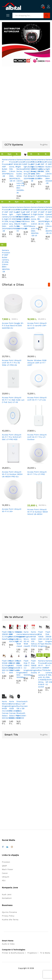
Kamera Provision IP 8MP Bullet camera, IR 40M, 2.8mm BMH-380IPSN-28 (6, 261)
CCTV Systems (14, 145)
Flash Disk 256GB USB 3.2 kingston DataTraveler (8, 635)
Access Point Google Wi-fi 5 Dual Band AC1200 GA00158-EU (13, 325)
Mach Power (8, 869)
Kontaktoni (7, 898)
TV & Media (45, 953)
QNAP (4, 866)
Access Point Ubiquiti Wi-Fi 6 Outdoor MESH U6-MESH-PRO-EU (12, 474)
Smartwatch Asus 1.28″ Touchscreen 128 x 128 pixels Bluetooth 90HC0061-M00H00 (22, 710)
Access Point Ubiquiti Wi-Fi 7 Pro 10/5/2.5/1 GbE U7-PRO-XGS (12, 437)
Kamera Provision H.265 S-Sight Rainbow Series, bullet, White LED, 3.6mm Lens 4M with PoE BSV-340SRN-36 (21, 176)
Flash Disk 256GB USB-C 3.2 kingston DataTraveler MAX (15, 667)
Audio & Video (8, 944)
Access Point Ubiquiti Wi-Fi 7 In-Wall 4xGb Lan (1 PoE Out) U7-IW (13, 400)
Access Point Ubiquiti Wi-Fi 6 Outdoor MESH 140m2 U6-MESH (38, 512)
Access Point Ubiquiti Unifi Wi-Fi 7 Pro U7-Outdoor (37, 437)
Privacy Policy (8, 916)
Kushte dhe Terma (10, 920)
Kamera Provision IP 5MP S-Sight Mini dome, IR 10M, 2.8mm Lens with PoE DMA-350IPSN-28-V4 (35, 221)
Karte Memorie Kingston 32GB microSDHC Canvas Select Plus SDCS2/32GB (15, 710)
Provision (6, 862)
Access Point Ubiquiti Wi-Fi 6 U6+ (12, 510)
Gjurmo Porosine (9, 912)
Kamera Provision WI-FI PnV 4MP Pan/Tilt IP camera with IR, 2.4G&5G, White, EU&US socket (42, 674)
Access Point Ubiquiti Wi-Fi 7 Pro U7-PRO (37, 473)
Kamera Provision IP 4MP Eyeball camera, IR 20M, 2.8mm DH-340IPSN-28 (28, 218)
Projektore (32, 953)
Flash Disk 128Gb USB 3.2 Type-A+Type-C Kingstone (43, 639)
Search (47, 15)
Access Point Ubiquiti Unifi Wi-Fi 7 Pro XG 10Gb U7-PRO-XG (12, 363)
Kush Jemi (7, 894)
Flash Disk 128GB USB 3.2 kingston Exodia (35, 667)
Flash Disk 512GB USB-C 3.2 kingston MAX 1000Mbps (21, 669)
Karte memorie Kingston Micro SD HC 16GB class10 (28, 639)
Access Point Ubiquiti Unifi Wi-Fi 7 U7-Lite (37, 399)
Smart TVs (11, 735)
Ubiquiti (6, 877)
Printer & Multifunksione (13, 953)
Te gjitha (44, 145)
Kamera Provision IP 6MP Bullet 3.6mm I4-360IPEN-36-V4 (42, 215)
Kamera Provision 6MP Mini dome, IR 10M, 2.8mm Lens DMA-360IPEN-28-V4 (13, 170)
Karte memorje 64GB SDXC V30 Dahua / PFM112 (35, 639)
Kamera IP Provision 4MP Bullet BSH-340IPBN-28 (6, 168)
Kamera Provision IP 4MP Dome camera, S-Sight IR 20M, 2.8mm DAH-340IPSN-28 (6, 219)
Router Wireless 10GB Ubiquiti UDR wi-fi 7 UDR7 (37, 363)
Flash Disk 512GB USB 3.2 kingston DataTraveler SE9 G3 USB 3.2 (8, 667)
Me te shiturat (14, 617)
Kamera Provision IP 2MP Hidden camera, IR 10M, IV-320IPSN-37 (42, 169)
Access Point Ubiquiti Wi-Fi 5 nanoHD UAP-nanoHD (37, 325)
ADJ (4, 880)
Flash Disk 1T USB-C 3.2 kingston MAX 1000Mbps (28, 668)
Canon (5, 873)
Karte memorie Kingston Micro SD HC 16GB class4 (20, 639)
